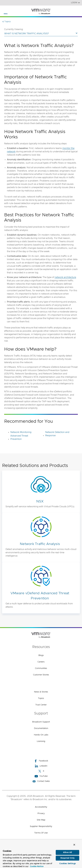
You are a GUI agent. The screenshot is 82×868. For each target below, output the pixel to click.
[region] (41, 854)
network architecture (65, 277)
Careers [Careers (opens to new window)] (41, 662)
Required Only (67, 858)
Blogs (41, 655)
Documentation (41, 728)
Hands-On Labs (41, 735)
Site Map (41, 820)
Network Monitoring (21, 432)
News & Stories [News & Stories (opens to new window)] (41, 692)
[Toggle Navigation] (4, 10)
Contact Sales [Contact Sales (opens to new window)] (41, 781)
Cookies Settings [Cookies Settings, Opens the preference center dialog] (68, 864)
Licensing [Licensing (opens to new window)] (41, 741)
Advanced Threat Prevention (19, 437)
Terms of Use (41, 833)
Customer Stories (41, 675)
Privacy (41, 813)
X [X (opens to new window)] (41, 771)
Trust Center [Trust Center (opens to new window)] (41, 705)
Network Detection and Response (57, 434)
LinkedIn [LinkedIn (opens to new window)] (41, 766)
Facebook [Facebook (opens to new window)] (41, 761)
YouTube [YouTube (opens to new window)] (41, 776)
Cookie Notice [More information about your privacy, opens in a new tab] (37, 866)
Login (75, 3)
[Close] (74, 845)
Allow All (67, 852)
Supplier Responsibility (41, 826)
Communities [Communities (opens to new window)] (41, 668)
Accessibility (41, 807)
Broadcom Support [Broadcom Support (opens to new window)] (41, 722)
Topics (41, 698)
